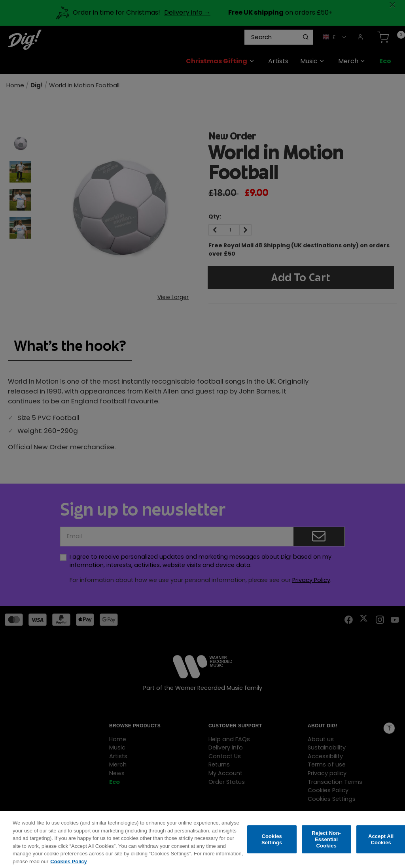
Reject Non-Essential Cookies (326, 845)
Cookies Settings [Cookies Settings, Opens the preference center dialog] (272, 846)
